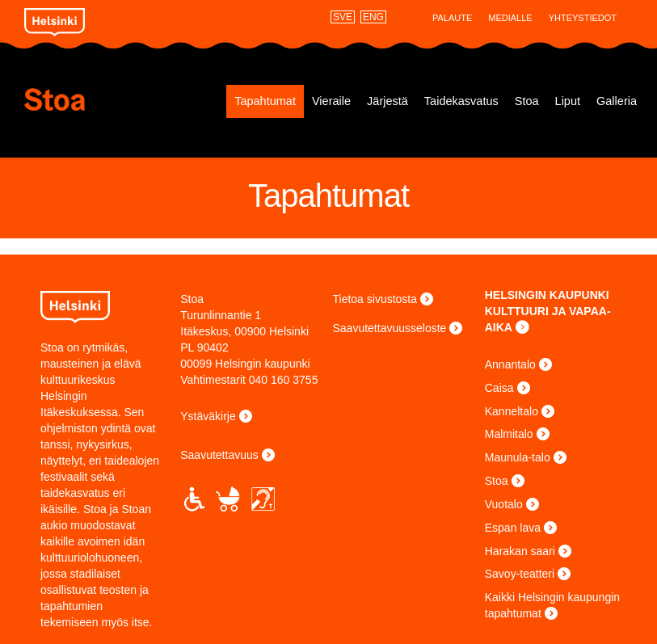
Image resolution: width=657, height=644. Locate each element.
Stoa (102, 99)
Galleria (617, 101)
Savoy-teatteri (520, 574)
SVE (343, 17)
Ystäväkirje (208, 416)
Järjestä (387, 101)
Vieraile (331, 101)
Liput (568, 101)
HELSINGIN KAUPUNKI (547, 295)
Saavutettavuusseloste (390, 328)
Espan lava (513, 528)
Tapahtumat (265, 101)
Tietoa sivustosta (375, 299)
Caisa (499, 388)
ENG (373, 17)
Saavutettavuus (219, 455)
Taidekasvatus (461, 101)
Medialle (510, 18)
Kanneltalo (512, 411)
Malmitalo (509, 434)
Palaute (452, 18)
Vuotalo (504, 504)
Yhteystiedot (583, 18)
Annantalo (510, 364)
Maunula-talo (518, 457)
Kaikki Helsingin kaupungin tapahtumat (552, 605)
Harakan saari (520, 551)
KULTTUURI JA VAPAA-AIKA (548, 319)
